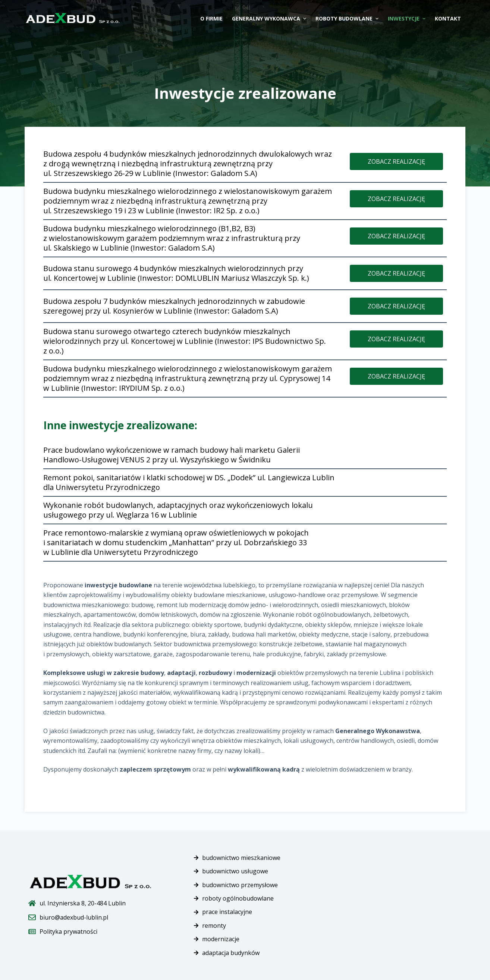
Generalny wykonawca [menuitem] (270, 18)
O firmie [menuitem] (211, 18)
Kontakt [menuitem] (448, 18)
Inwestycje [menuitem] (408, 18)
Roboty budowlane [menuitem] (348, 18)
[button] (397, 161)
